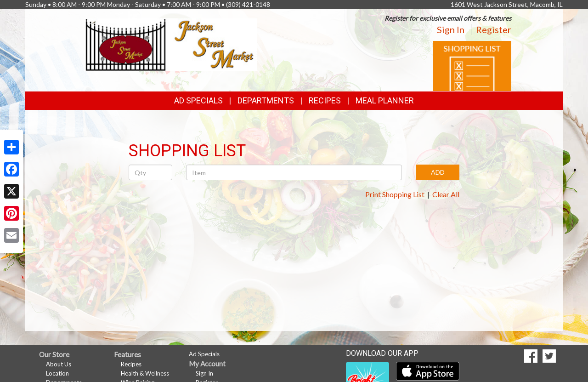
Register (494, 29)
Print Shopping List (395, 194)
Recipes (325, 100)
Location (57, 373)
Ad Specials (198, 100)
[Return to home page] (171, 44)
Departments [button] (266, 100)
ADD (438, 172)
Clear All (446, 194)
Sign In (451, 29)
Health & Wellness (145, 373)
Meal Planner (385, 100)
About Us (59, 364)
